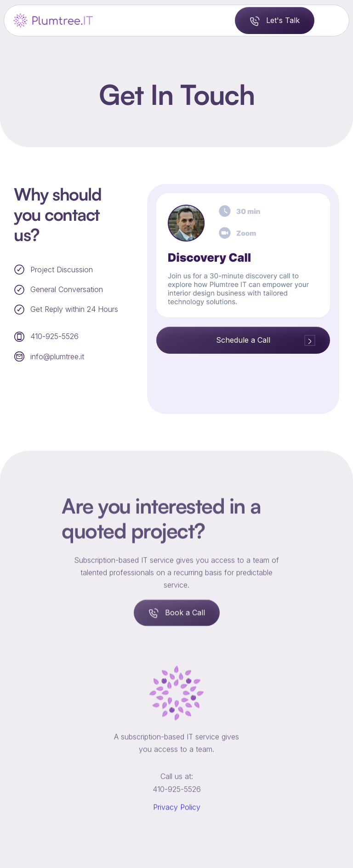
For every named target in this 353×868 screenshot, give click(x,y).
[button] (332, 20)
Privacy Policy (177, 817)
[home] (54, 20)
